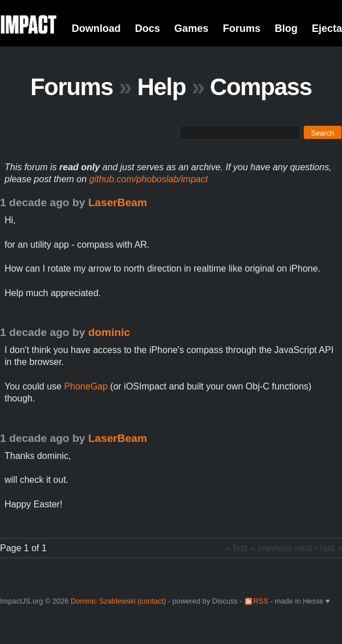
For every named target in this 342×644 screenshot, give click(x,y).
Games (192, 28)
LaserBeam (118, 202)
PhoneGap (86, 386)
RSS (260, 601)
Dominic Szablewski (103, 601)
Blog (286, 28)
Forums (242, 28)
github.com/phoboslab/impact (149, 179)
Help (162, 87)
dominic (109, 332)
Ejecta (327, 28)
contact (152, 601)
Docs (148, 28)
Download (96, 28)
